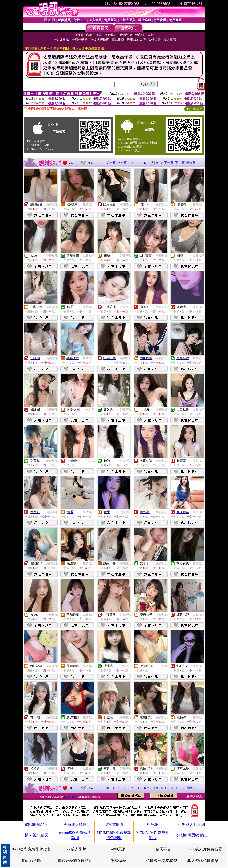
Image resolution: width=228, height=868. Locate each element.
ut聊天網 (118, 849)
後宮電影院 (114, 825)
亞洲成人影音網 (191, 825)
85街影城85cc (37, 825)
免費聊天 (125, 358)
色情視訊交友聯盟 (162, 861)
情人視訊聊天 (37, 835)
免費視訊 (52, 204)
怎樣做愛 (118, 861)
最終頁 (191, 163)
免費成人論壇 (75, 825)
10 (161, 163)
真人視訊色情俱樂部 (205, 861)
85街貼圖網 (71, 797)
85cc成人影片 (75, 849)
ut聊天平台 (162, 849)
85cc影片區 (32, 861)
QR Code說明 (194, 109)
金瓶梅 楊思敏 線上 (191, 835)
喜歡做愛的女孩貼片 (75, 861)
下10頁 (180, 163)
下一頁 (169, 163)
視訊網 (153, 825)
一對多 (90, 410)
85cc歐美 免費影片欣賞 (32, 849)
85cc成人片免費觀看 (205, 849)
